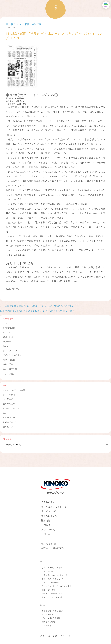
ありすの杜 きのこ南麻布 (53, 611)
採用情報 (46, 520)
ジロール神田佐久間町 (51, 618)
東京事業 (7, 341)
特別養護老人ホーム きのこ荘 (55, 575)
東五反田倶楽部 (48, 622)
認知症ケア (8, 426)
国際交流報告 (9, 360)
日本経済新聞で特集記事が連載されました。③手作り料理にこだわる (38, 306)
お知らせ (7, 346)
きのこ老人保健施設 (50, 582)
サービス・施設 (49, 511)
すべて (6, 323)
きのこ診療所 (9, 394)
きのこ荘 (7, 332)
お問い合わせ (48, 534)
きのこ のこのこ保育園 (52, 597)
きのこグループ (10, 350)
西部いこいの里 (48, 590)
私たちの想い (48, 502)
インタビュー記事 (11, 408)
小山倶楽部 (8, 399)
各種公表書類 (9, 328)
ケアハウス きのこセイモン (54, 579)
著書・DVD (8, 337)
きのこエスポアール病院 (14, 390)
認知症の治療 (9, 404)
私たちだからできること (54, 506)
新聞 (5, 413)
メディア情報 (9, 373)
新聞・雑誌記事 (10, 369)
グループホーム (10, 417)
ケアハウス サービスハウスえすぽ (56, 586)
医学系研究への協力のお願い (53, 548)
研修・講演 (8, 364)
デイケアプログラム (12, 355)
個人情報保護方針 (49, 544)
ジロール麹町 (47, 614)
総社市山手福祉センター (52, 593)
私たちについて (49, 516)
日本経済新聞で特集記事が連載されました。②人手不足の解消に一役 (36, 310)
